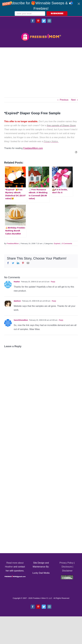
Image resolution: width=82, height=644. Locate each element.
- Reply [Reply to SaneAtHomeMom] (60, 320)
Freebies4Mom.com (33, 148)
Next (73, 100)
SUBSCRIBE (57, 14)
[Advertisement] (41, 68)
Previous (64, 100)
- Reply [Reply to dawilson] (53, 301)
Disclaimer (67, 571)
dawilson (17, 301)
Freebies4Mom (13, 243)
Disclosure (67, 567)
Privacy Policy (66, 563)
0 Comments (67, 243)
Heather (17, 282)
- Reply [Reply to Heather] (52, 282)
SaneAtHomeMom (21, 320)
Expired (57, 243)
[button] (41, 8)
